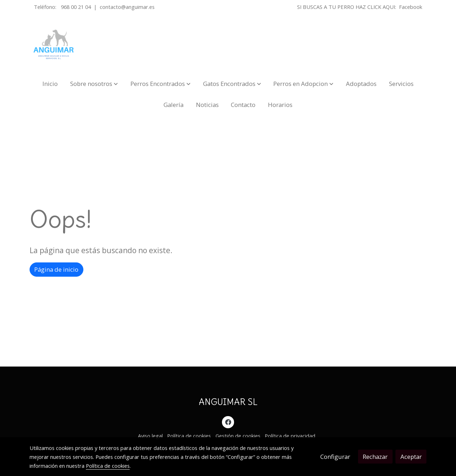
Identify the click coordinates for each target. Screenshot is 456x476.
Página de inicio (56, 269)
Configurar (335, 457)
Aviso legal (150, 436)
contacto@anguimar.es (127, 7)
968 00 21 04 (76, 7)
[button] (94, 84)
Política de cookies (189, 436)
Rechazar (375, 457)
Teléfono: (46, 7)
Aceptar (411, 457)
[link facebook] (228, 422)
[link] (54, 45)
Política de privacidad (290, 436)
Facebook (411, 7)
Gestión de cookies (238, 436)
